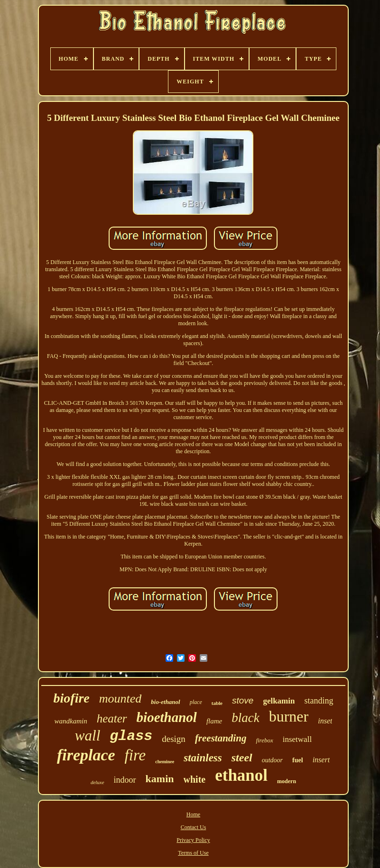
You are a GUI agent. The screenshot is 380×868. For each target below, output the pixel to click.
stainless (203, 758)
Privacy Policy (193, 840)
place (196, 702)
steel (242, 758)
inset (325, 721)
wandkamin (71, 721)
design (174, 739)
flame (214, 721)
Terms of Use (193, 853)
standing (319, 701)
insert (321, 760)
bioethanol (167, 717)
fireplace (86, 755)
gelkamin (279, 701)
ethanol (241, 775)
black (245, 718)
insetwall (297, 739)
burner (289, 716)
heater (112, 718)
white (195, 779)
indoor (125, 780)
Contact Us (194, 827)
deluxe (97, 782)
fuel (298, 760)
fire (135, 755)
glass (131, 736)
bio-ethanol (165, 702)
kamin (160, 779)
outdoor (272, 760)
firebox (264, 740)
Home (193, 814)
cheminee (165, 762)
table (217, 703)
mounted (120, 699)
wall (88, 736)
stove (243, 700)
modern (287, 781)
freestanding (221, 738)
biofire (72, 698)
